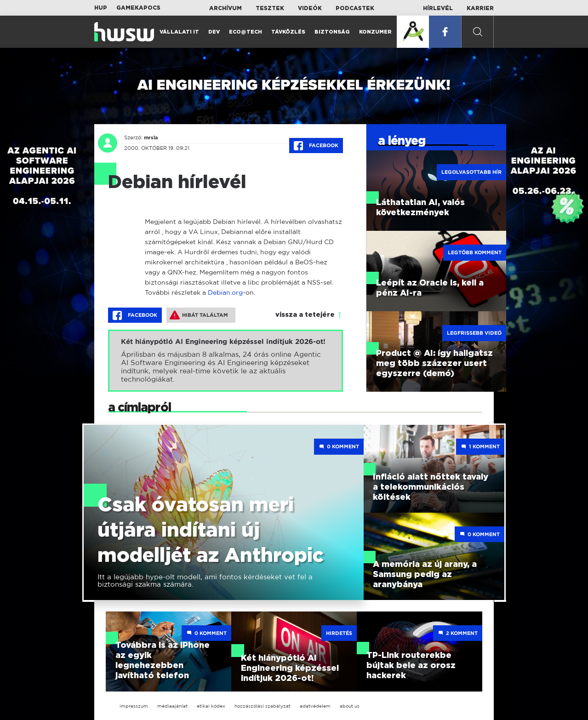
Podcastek (355, 8)
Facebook (316, 146)
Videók (310, 8)
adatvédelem (315, 706)
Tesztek (270, 8)
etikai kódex (211, 706)
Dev (214, 32)
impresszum (134, 706)
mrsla (151, 137)
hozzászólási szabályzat (263, 706)
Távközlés (288, 32)
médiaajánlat (172, 706)
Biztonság (332, 32)
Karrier (480, 8)
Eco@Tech (245, 32)
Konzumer (375, 32)
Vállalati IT (179, 32)
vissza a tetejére (305, 315)
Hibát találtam (199, 315)
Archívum (225, 8)
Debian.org (225, 292)
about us (350, 706)
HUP (101, 8)
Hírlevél (438, 8)
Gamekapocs (138, 8)
